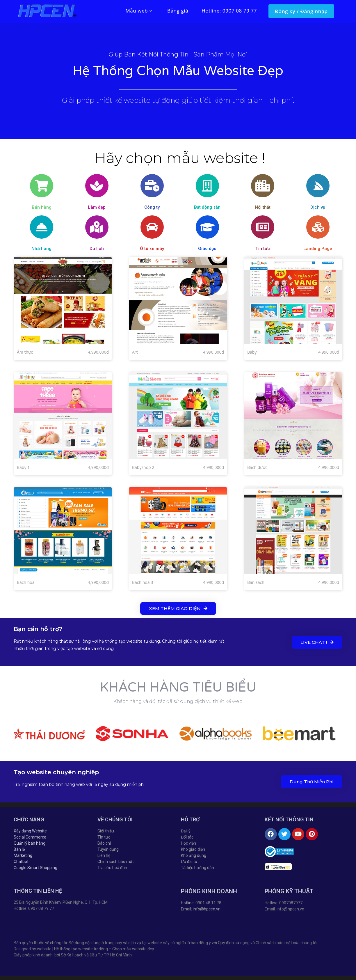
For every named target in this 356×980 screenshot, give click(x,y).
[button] (178, 608)
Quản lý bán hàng (30, 843)
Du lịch (97, 249)
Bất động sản (207, 207)
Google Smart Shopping (35, 868)
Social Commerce (30, 837)
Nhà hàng (41, 249)
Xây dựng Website (30, 831)
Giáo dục (207, 249)
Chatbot (21, 862)
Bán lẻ (19, 849)
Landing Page (318, 249)
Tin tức (263, 249)
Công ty (152, 207)
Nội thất (263, 207)
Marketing (23, 855)
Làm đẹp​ (97, 207)
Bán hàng (42, 207)
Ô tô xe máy (152, 249)
